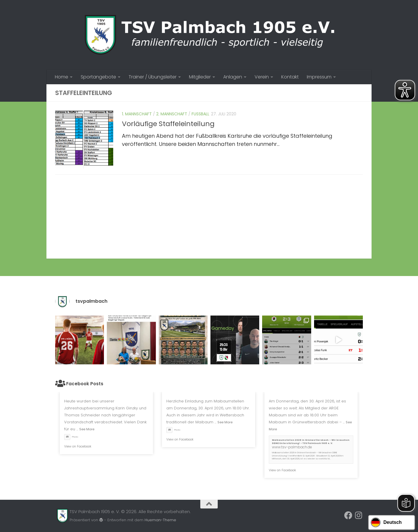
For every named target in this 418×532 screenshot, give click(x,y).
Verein (262, 77)
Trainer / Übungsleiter (153, 77)
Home (62, 77)
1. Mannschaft (137, 114)
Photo (71, 437)
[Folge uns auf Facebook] (348, 515)
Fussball (200, 114)
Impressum (319, 77)
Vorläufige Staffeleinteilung (168, 124)
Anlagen (233, 77)
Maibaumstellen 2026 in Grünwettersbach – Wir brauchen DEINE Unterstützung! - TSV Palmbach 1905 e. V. (311, 442)
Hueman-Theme (160, 520)
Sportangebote (98, 77)
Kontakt (290, 77)
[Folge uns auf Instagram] (359, 515)
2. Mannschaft (172, 114)
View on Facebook (78, 446)
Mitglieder (200, 77)
